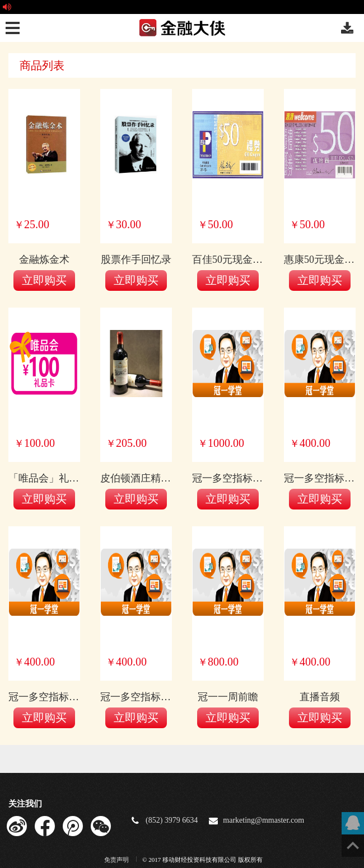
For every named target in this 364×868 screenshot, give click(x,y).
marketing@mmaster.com (263, 820)
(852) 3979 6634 (172, 820)
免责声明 (117, 860)
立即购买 (44, 280)
